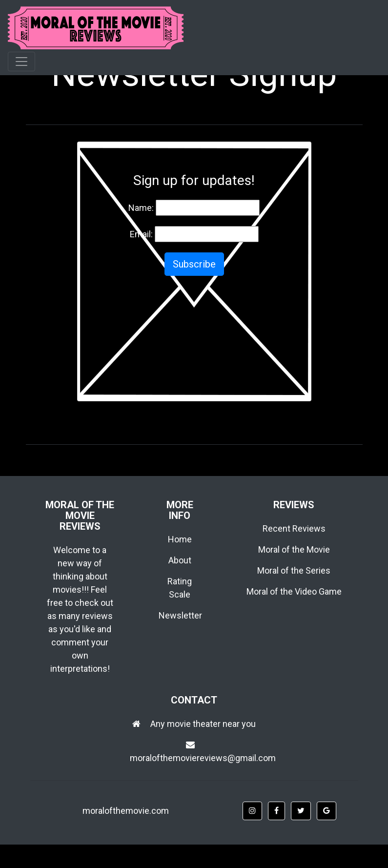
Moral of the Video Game (294, 591)
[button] (252, 811)
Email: (141, 234)
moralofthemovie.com (126, 811)
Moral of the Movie (294, 549)
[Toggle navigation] (21, 62)
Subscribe (194, 264)
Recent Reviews (294, 528)
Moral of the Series (294, 570)
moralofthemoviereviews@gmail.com (203, 758)
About (180, 560)
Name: (141, 208)
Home (180, 539)
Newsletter (180, 615)
